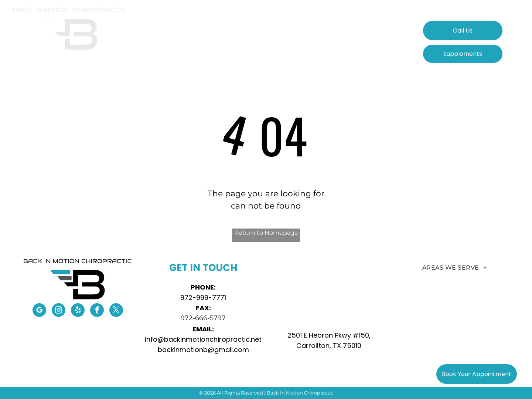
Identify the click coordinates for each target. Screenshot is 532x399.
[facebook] (97, 311)
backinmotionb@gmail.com (203, 350)
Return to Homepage (266, 233)
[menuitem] (178, 34)
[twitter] (116, 311)
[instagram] (59, 311)
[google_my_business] (39, 311)
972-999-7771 (203, 297)
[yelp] (78, 311)
